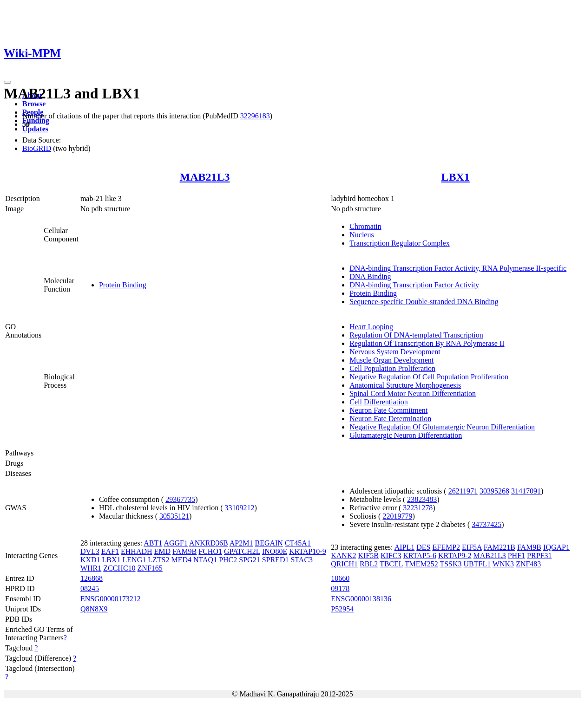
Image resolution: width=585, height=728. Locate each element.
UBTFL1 (477, 564)
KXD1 (90, 560)
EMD (163, 551)
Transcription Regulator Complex (399, 243)
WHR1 (91, 568)
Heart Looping (371, 327)
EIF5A (472, 547)
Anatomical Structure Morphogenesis (405, 385)
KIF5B (368, 556)
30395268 (494, 491)
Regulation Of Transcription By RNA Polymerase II (427, 343)
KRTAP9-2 (455, 556)
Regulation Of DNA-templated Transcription (416, 335)
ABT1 (153, 543)
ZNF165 (150, 568)
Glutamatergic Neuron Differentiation (406, 435)
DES (423, 547)
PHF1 (516, 556)
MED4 (181, 560)
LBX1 (455, 177)
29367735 (180, 499)
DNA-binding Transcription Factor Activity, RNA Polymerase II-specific (458, 268)
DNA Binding (370, 276)
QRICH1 (344, 564)
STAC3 (302, 560)
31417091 (526, 491)
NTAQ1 (205, 560)
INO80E (275, 551)
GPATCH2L (242, 551)
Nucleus (362, 235)
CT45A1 (298, 543)
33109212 (239, 508)
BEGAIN (269, 543)
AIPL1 (405, 547)
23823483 (422, 499)
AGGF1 (176, 543)
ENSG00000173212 (111, 599)
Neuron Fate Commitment (388, 410)
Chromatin (365, 226)
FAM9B (184, 551)
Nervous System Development (395, 352)
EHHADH (137, 551)
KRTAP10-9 (308, 551)
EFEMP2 (446, 547)
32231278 (418, 508)
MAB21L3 (205, 177)
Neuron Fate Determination (390, 419)
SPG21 (249, 560)
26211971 (463, 491)
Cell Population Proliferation (392, 368)
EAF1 (110, 551)
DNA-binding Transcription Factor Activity (414, 285)
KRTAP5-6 (420, 556)
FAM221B (500, 547)
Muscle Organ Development (391, 360)
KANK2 (343, 556)
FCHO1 (210, 551)
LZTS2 (158, 560)
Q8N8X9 (94, 609)
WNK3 (503, 564)
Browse (34, 104)
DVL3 (90, 551)
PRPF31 (539, 556)
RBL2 (369, 564)
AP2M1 (241, 543)
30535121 (174, 516)
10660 (340, 578)
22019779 (397, 516)
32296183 (255, 116)
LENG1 (135, 560)
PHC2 (228, 560)
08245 (90, 588)
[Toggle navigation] (7, 82)
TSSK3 (450, 564)
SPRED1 (276, 560)
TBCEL (391, 564)
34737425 (486, 524)
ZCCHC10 (119, 568)
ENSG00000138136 (361, 599)
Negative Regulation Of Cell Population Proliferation (429, 377)
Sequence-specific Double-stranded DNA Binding (424, 302)
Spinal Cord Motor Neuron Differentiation (413, 393)
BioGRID (37, 148)
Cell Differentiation (378, 402)
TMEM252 (421, 564)
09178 (340, 588)
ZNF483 (528, 564)
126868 (92, 578)
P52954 (342, 609)
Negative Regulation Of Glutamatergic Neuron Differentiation (442, 427)
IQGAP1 (556, 547)
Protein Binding (123, 285)
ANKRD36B (209, 543)
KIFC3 (391, 556)
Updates (35, 129)
